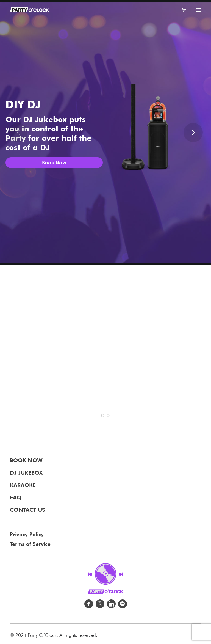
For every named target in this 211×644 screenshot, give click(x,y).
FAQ (16, 497)
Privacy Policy (27, 534)
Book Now (54, 163)
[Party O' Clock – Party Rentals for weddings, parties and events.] (30, 10)
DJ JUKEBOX (26, 473)
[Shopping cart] (182, 10)
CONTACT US (27, 510)
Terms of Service (30, 544)
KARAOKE (23, 485)
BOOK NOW (26, 460)
